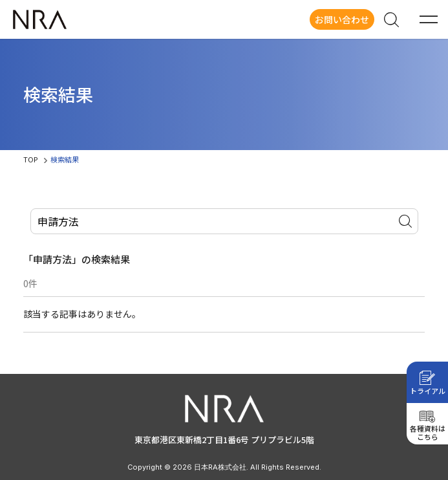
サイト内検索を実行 (405, 221)
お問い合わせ (342, 19)
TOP (30, 159)
